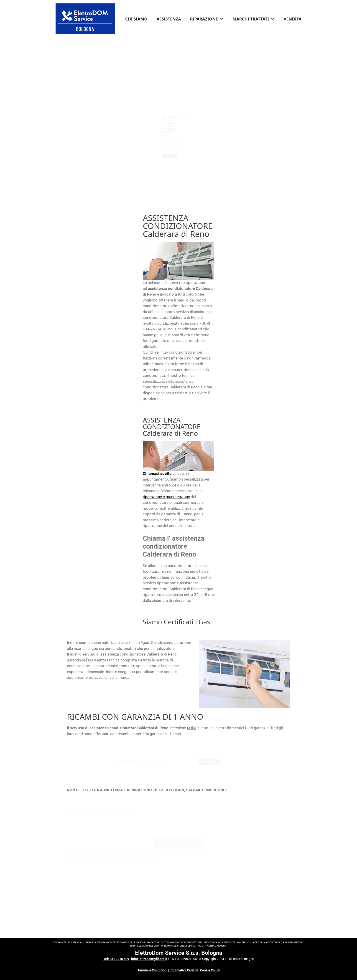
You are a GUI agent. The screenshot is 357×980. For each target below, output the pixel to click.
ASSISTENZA (169, 19)
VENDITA (293, 19)
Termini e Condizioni (152, 970)
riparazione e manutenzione (166, 497)
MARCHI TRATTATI (256, 19)
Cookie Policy (210, 970)
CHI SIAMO (136, 19)
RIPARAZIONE (209, 19)
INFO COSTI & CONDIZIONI (202, 96)
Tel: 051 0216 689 (116, 959)
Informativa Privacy (184, 970)
